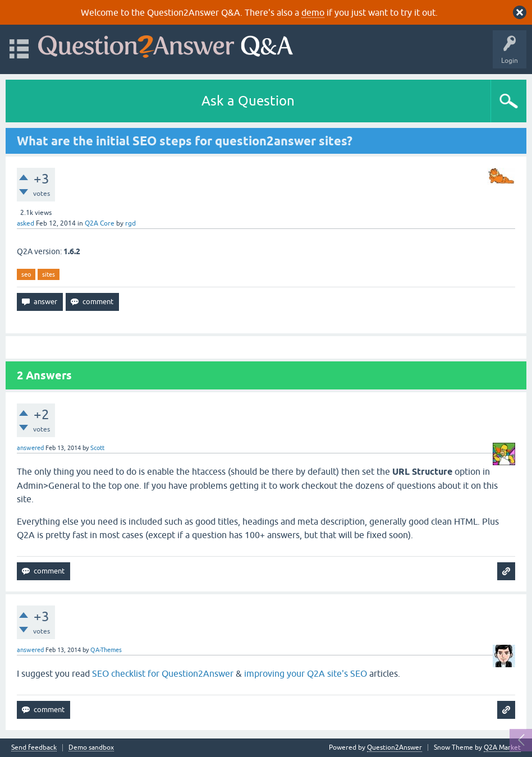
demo (313, 12)
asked (26, 223)
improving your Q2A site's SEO (306, 673)
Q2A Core (100, 223)
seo (26, 274)
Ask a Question (248, 101)
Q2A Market (502, 747)
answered (30, 448)
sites (49, 274)
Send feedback (34, 748)
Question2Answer (395, 747)
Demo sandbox (91, 748)
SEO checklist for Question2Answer (163, 673)
